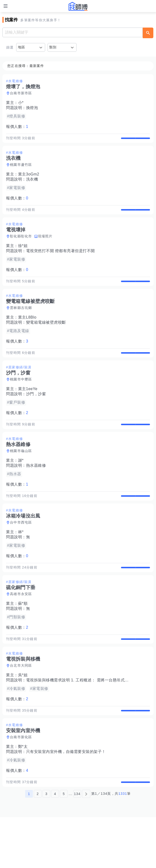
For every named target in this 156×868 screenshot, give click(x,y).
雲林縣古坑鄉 (21, 323)
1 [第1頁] (29, 845)
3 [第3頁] (46, 845)
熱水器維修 (36, 491)
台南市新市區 (21, 93)
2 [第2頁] (38, 845)
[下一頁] (86, 845)
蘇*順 (23, 639)
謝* (21, 486)
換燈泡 (32, 108)
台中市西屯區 (21, 553)
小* (21, 103)
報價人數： (17, 127)
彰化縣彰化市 (21, 246)
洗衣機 (32, 184)
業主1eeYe (28, 409)
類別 (53, 47)
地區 (22, 47)
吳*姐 (23, 716)
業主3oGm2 (29, 179)
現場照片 (45, 246)
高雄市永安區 (21, 629)
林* (21, 562)
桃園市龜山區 (21, 476)
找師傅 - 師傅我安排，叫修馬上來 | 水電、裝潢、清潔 (78, 6)
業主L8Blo (27, 332)
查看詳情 (135, 141)
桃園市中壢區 (21, 400)
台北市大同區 (21, 706)
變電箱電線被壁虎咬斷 (46, 338)
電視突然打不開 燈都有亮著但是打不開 (60, 261)
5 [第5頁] (64, 845)
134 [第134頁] (77, 845)
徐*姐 (23, 256)
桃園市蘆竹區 (21, 170)
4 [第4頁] (55, 845)
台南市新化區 (21, 783)
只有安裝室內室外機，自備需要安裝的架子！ (66, 797)
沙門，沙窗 (36, 414)
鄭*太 (23, 792)
